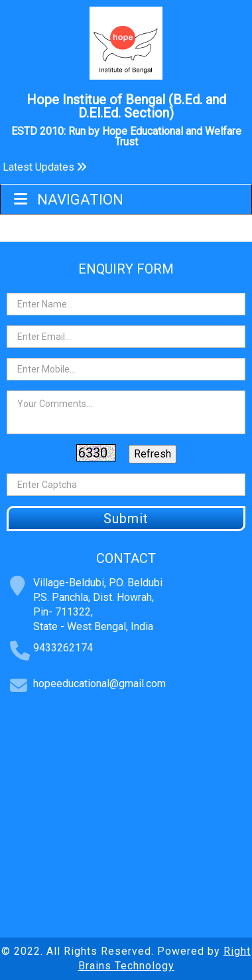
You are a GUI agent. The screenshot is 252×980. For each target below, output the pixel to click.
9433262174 (63, 648)
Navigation (69, 200)
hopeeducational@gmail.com (99, 684)
